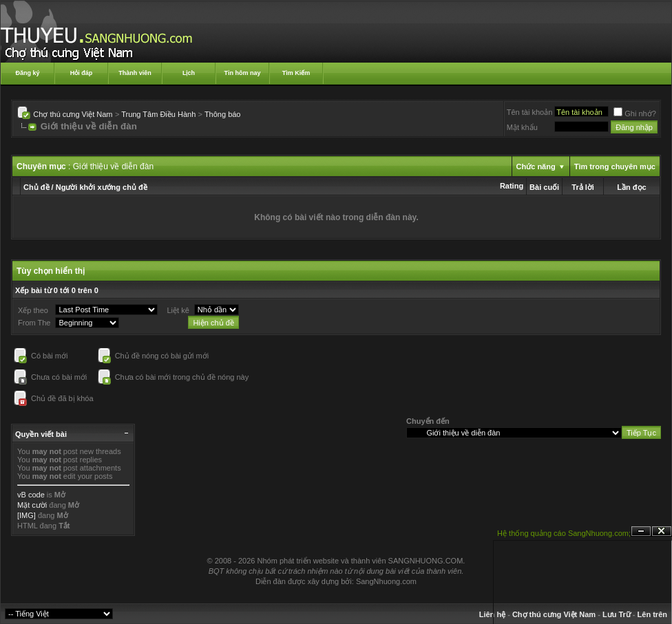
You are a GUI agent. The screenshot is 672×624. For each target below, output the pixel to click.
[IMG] (27, 515)
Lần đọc (632, 187)
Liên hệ (492, 614)
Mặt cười (32, 505)
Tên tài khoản (530, 112)
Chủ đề (36, 187)
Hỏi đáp (82, 73)
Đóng (662, 531)
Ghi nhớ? (635, 114)
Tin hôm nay (243, 73)
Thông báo (223, 114)
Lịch (189, 73)
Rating (512, 186)
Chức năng (536, 166)
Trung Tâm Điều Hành (158, 114)
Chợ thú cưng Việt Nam (73, 114)
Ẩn (641, 531)
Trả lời (583, 187)
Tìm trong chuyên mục (615, 166)
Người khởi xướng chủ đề (102, 187)
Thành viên (135, 73)
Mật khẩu (522, 127)
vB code (31, 495)
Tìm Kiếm (296, 73)
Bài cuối (544, 187)
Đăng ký (27, 73)
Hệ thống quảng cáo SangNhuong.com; (564, 533)
